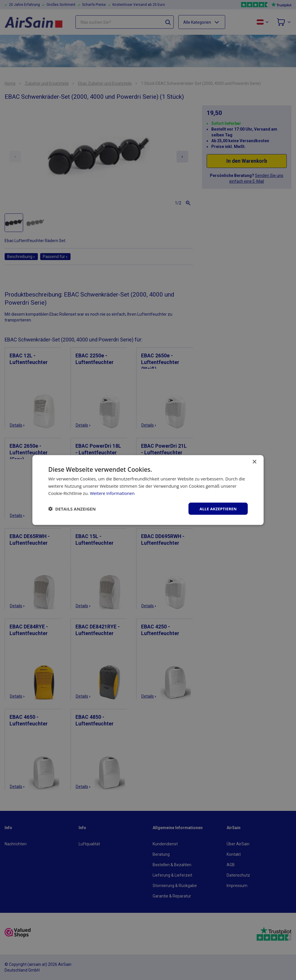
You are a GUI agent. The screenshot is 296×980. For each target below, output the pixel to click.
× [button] (254, 461)
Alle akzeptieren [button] (217, 508)
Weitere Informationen (113, 493)
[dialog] (148, 490)
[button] (72, 509)
